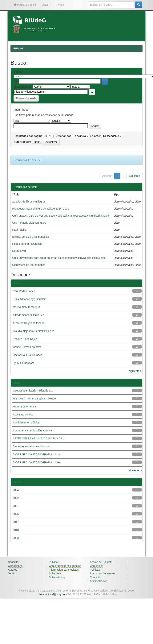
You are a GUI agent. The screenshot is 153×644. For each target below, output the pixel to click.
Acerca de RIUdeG (101, 562)
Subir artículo (57, 577)
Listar (46, 5)
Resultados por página (28, 136)
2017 (16, 522)
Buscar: (18, 72)
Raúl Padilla (19, 230)
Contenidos (97, 566)
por (16, 81)
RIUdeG (18, 48)
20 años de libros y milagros (29, 202)
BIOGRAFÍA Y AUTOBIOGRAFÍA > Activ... (38, 454)
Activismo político (23, 415)
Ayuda (60, 5)
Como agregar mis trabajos (65, 566)
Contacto (95, 577)
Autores (13, 570)
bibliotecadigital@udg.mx (50, 594)
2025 (16, 514)
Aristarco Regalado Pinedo (29, 323)
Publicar (54, 562)
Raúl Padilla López (24, 291)
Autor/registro (22, 142)
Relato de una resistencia (27, 244)
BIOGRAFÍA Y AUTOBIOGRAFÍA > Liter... (38, 462)
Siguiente (134, 176)
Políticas (95, 570)
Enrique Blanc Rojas (25, 339)
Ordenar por (63, 136)
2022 (16, 498)
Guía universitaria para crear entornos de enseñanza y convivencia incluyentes (59, 258)
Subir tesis (55, 573)
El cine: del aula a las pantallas (30, 237)
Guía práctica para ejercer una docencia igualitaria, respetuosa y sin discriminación (61, 216)
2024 (16, 490)
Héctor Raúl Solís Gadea (28, 355)
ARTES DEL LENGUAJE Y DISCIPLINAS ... (39, 438)
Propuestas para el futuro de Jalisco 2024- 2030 (41, 209)
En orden (96, 136)
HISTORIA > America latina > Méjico (34, 399)
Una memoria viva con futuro (29, 223)
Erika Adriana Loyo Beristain (30, 299)
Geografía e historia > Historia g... (33, 391)
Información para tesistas (64, 570)
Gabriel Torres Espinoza (27, 347)
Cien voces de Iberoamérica (29, 265)
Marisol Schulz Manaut (26, 307)
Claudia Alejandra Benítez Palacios (34, 331)
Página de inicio (25, 5)
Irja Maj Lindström (23, 363)
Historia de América (24, 407)
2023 (16, 538)
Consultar (14, 562)
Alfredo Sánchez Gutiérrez (28, 315)
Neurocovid (19, 251)
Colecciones (15, 566)
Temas (12, 573)
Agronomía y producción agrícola (32, 430)
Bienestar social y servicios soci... (33, 446)
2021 (16, 506)
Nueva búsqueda (26, 98)
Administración (99, 581)
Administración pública (26, 422)
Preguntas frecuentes (103, 573)
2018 (16, 530)
